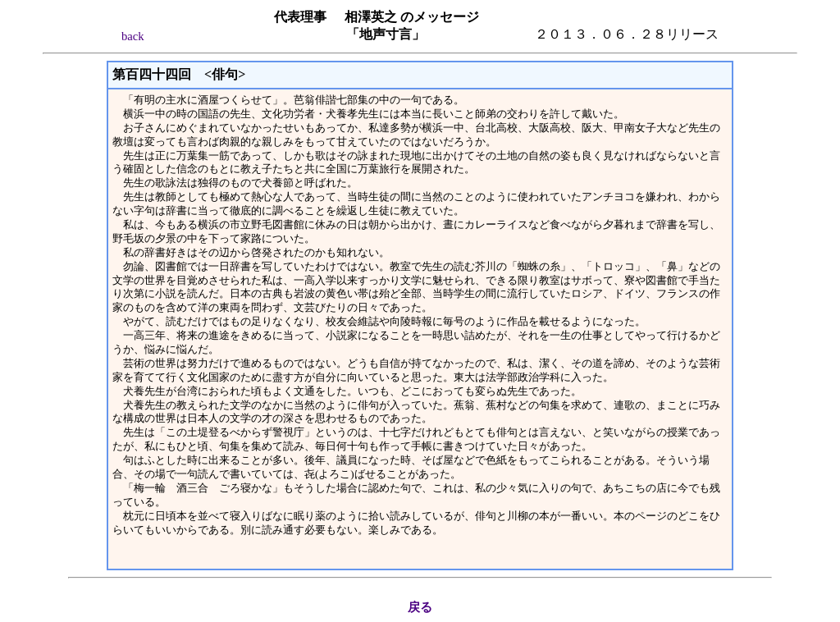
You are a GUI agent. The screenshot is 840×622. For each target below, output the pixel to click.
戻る (420, 607)
